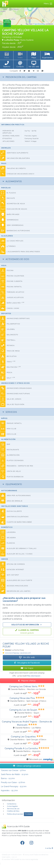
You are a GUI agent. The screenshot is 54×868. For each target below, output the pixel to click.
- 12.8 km (13, 782)
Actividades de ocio (16, 259)
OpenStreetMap (40, 24)
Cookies (28, 814)
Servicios (10, 412)
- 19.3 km (9, 790)
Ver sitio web (27, 657)
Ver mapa (27, 668)
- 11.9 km (8, 778)
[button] (7, 64)
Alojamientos (12, 181)
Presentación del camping (20, 77)
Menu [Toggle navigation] (48, 4)
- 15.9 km (14, 786)
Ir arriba (49, 848)
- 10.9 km (15, 774)
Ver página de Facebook (27, 663)
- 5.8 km (13, 770)
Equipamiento (12, 484)
